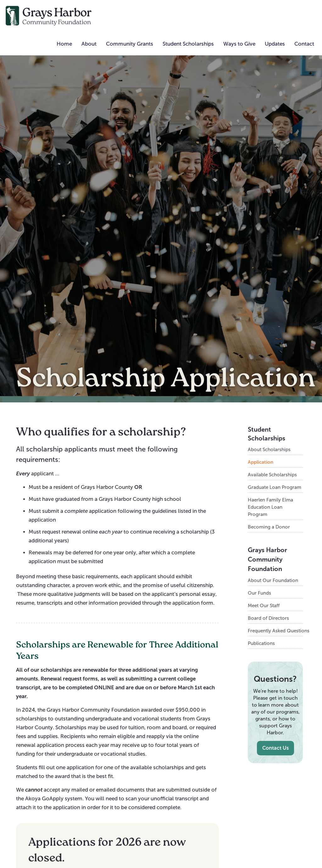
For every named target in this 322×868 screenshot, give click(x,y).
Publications (261, 643)
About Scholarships (269, 449)
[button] (89, 44)
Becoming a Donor (269, 527)
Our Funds (259, 593)
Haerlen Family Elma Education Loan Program (270, 507)
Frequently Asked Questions (275, 631)
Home (64, 44)
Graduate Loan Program (275, 487)
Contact (304, 44)
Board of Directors (268, 618)
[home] (49, 15)
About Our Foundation (273, 580)
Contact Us (275, 748)
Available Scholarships (272, 475)
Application (261, 462)
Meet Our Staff (264, 605)
